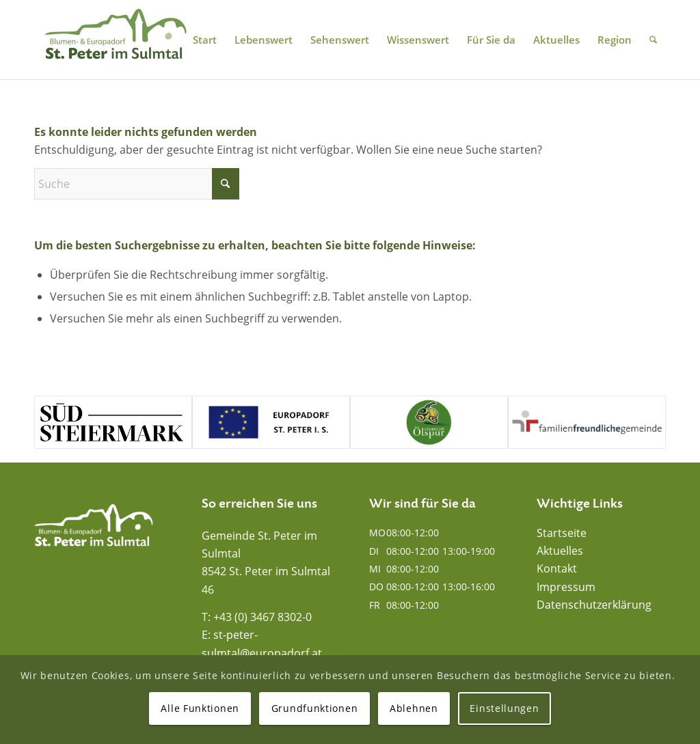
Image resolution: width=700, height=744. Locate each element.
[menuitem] (205, 40)
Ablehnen (414, 708)
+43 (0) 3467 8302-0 (262, 617)
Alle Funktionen (200, 708)
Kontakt (557, 568)
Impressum (566, 587)
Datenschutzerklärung (594, 605)
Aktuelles (560, 551)
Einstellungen (504, 708)
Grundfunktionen (315, 708)
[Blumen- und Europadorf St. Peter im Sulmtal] (116, 40)
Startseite (562, 533)
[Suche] (653, 40)
